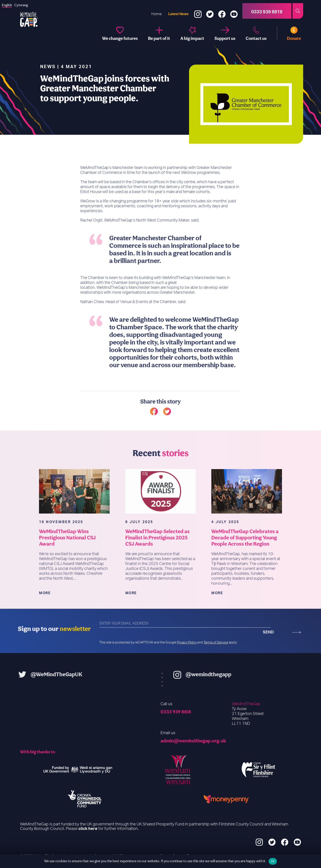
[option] (21, 5)
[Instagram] (198, 11)
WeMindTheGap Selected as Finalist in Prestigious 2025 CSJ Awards (157, 558)
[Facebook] (222, 11)
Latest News (178, 14)
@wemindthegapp (228, 674)
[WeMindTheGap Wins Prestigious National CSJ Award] (74, 511)
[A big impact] (192, 33)
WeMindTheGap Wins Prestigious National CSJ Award (67, 558)
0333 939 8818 (176, 712)
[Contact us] (256, 33)
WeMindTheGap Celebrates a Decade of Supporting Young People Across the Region (245, 558)
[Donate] (289, 33)
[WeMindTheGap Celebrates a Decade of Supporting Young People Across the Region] (247, 511)
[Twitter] (210, 11)
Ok (273, 861)
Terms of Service (216, 642)
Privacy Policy (187, 642)
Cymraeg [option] (21, 5)
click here (88, 829)
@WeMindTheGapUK (37, 674)
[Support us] (225, 33)
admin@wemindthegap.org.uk (193, 741)
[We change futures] (120, 33)
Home (157, 14)
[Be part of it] (159, 33)
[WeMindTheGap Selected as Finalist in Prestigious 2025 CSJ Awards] (161, 511)
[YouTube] (234, 11)
